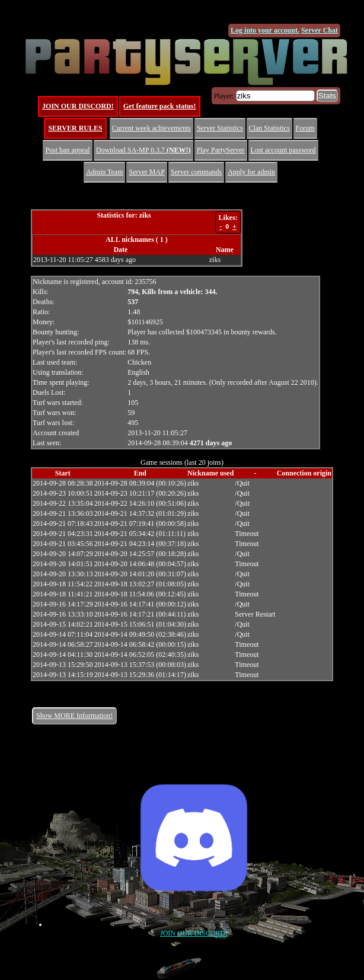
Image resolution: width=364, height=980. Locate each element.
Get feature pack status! (160, 106)
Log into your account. (265, 30)
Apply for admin (251, 172)
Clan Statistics (269, 128)
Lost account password (283, 150)
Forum (305, 128)
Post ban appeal (67, 150)
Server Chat (320, 30)
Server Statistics (220, 128)
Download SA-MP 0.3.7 (143, 150)
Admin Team (105, 172)
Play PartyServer (221, 150)
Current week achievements (151, 128)
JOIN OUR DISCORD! (78, 106)
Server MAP (146, 172)
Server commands (196, 172)
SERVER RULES (75, 128)
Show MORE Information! (74, 716)
